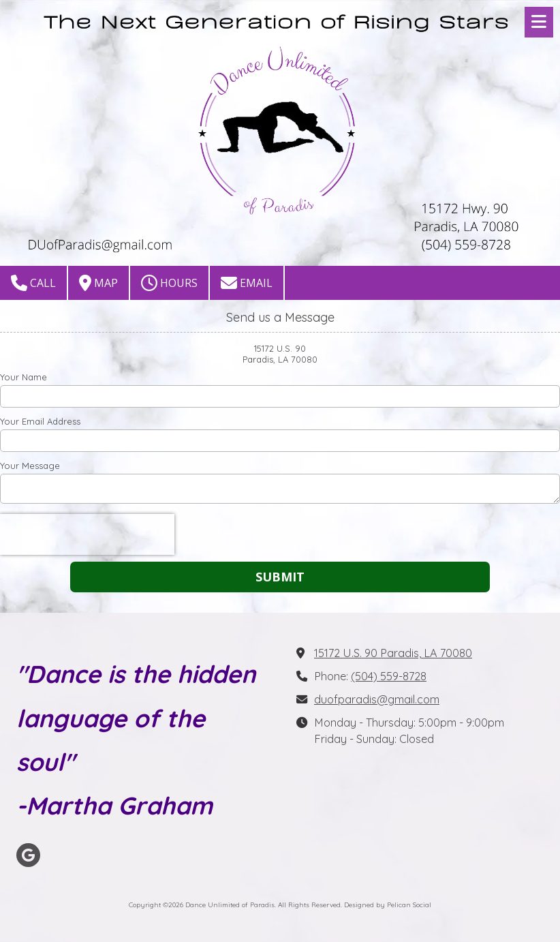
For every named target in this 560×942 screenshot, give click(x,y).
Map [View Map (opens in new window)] (98, 283)
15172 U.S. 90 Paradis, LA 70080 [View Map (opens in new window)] (393, 653)
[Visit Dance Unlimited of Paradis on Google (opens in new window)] (28, 855)
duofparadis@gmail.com (377, 699)
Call (33, 283)
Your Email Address (40, 421)
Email (247, 283)
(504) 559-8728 (389, 676)
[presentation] (87, 534)
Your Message (30, 466)
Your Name (24, 377)
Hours (169, 283)
